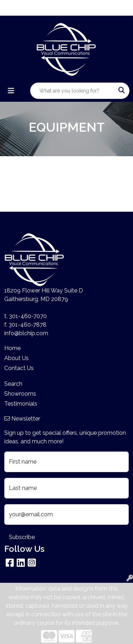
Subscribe (22, 537)
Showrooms (20, 394)
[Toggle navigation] (11, 91)
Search (13, 384)
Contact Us (19, 368)
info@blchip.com (26, 333)
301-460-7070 (28, 316)
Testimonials (21, 404)
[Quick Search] (72, 91)
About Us (16, 358)
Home (12, 348)
